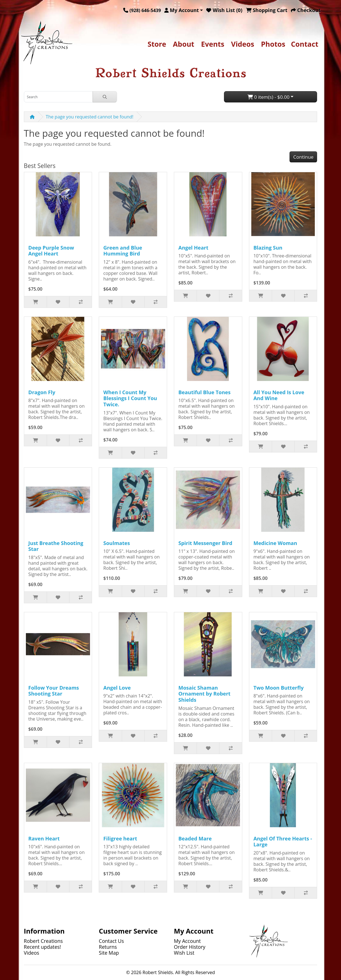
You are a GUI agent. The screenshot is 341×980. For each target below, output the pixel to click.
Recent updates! (42, 947)
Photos (273, 44)
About (184, 44)
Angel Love (117, 688)
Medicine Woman (275, 543)
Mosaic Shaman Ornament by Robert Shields (204, 694)
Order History (190, 947)
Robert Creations (43, 941)
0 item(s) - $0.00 (269, 97)
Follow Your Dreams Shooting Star (54, 691)
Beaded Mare (195, 838)
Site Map (109, 953)
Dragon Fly (42, 392)
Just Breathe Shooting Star (56, 546)
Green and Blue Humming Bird (123, 251)
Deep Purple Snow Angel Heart (51, 251)
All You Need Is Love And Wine (279, 395)
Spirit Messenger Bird (205, 543)
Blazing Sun (268, 248)
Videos (243, 44)
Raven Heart (44, 838)
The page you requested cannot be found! (90, 117)
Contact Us (111, 941)
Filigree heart (120, 838)
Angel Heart (193, 248)
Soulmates (116, 543)
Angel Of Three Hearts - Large (283, 842)
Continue (303, 157)
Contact (305, 44)
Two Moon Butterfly (279, 688)
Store (157, 44)
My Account (187, 941)
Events (213, 44)
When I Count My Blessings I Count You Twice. (130, 398)
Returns (108, 947)
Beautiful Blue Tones (204, 392)
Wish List (184, 953)
